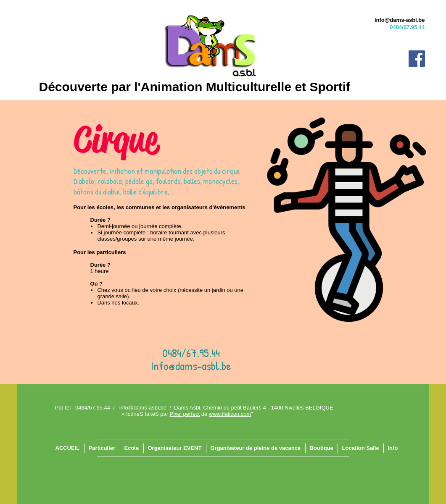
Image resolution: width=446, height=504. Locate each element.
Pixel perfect (185, 414)
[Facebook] (417, 59)
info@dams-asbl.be (400, 20)
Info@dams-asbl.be (191, 366)
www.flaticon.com (230, 414)
